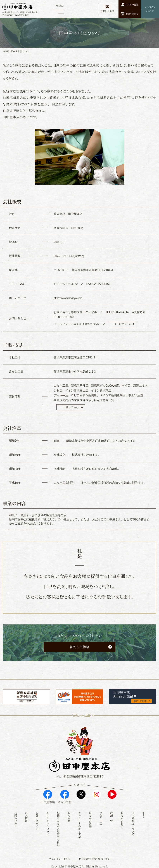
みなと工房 (101, 817)
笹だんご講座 (90, 818)
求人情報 (26, 815)
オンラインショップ (48, 822)
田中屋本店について (133, 822)
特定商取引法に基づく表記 (95, 858)
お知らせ (69, 815)
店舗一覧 (111, 815)
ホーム (143, 814)
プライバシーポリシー (61, 858)
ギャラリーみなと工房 (79, 824)
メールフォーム (126, 325)
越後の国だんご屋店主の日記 (58, 828)
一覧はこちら (74, 409)
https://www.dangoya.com (70, 298)
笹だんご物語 (79, 650)
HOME (6, 51)
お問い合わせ (16, 818)
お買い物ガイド (37, 820)
